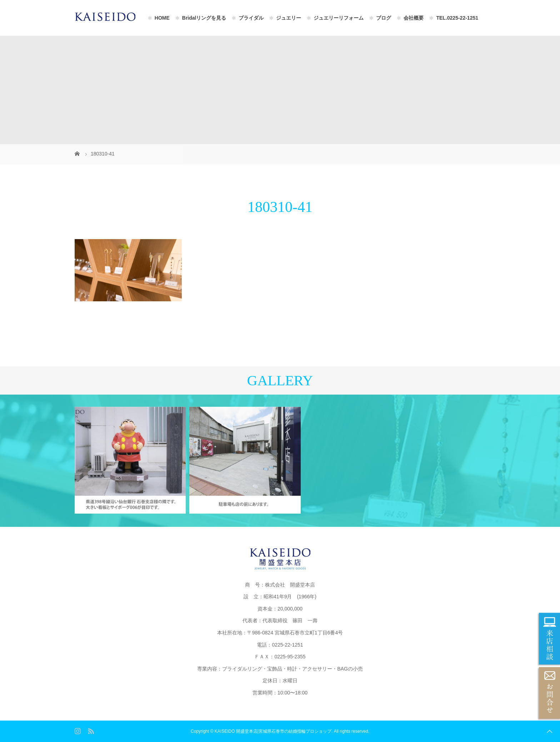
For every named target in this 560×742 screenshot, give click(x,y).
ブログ (384, 18)
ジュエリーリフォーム (339, 18)
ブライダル (251, 18)
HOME (162, 18)
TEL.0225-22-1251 (457, 18)
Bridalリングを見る (204, 18)
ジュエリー (289, 18)
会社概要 (414, 18)
